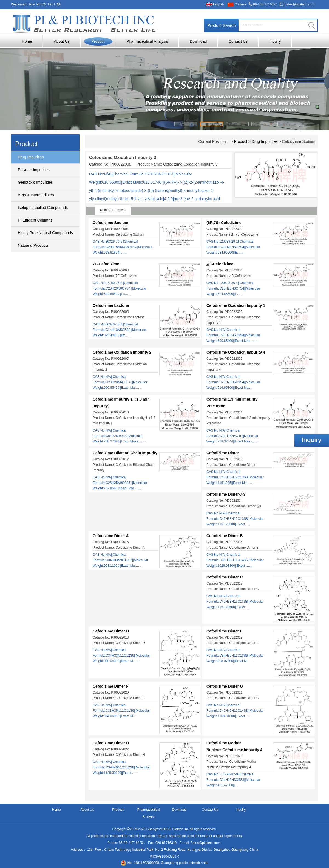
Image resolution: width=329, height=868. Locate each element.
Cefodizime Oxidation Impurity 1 (236, 305)
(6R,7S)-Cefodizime (224, 223)
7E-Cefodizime (106, 264)
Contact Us (238, 41)
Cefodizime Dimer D (111, 631)
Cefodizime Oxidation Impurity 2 (122, 352)
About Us (62, 41)
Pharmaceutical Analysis (147, 41)
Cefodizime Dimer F (111, 686)
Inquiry (275, 41)
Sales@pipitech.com (299, 4)
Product (98, 41)
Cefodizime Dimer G (225, 686)
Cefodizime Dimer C (225, 577)
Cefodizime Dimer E (224, 631)
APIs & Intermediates (36, 195)
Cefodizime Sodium (110, 223)
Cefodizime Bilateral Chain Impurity (125, 453)
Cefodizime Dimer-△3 (226, 494)
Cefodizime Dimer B (225, 536)
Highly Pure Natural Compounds (45, 233)
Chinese (240, 4)
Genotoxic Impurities (35, 182)
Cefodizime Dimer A (111, 536)
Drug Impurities (31, 157)
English (218, 4)
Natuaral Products (33, 245)
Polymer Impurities (34, 170)
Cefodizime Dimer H (111, 743)
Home (27, 41)
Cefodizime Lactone (111, 305)
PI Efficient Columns (35, 220)
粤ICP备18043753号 (164, 856)
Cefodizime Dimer (223, 453)
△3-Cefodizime (220, 264)
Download (198, 41)
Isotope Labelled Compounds (43, 208)
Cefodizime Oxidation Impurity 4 (236, 352)
